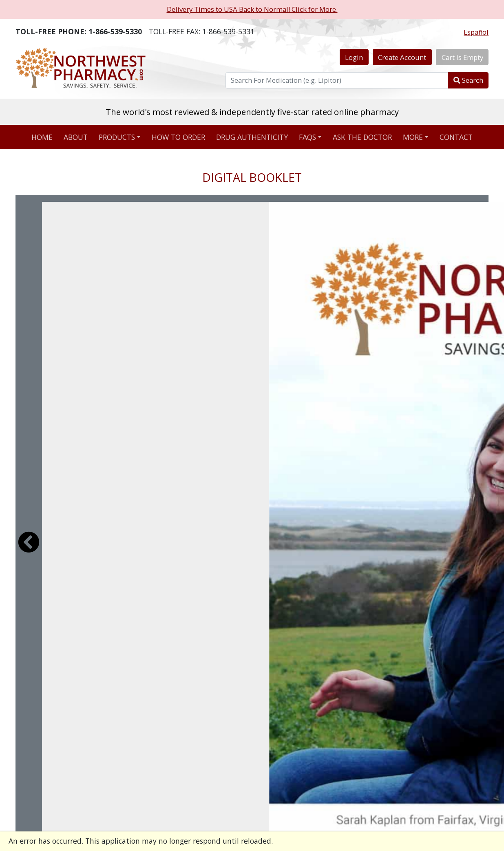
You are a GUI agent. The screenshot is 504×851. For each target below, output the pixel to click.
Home (42, 137)
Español (476, 32)
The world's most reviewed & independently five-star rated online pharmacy (252, 112)
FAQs (307, 137)
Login (354, 57)
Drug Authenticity (252, 137)
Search (468, 80)
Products (117, 137)
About (76, 137)
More (413, 137)
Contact (456, 137)
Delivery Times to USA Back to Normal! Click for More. (252, 9)
